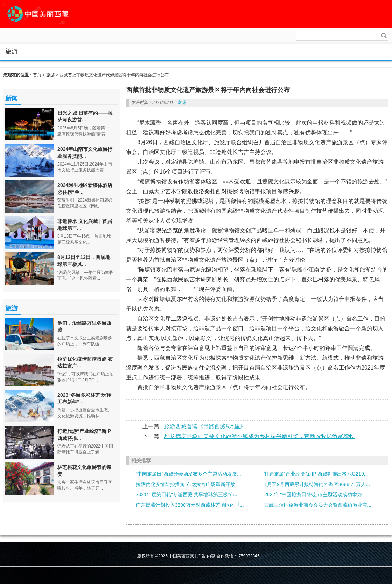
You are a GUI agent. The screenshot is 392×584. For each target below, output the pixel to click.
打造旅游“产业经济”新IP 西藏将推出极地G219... (316, 474)
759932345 (249, 556)
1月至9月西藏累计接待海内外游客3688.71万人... (317, 484)
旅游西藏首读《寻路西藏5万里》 (205, 426)
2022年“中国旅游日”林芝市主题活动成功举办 (313, 494)
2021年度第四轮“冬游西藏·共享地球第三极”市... (187, 494)
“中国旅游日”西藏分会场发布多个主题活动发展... (188, 474)
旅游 (50, 75)
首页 (37, 75)
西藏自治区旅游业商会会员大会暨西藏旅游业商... (318, 505)
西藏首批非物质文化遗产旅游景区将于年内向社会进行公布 (114, 75)
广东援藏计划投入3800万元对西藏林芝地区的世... (190, 505)
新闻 (12, 98)
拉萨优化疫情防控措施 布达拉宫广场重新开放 (185, 484)
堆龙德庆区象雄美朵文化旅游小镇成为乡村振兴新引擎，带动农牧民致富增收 (259, 436)
